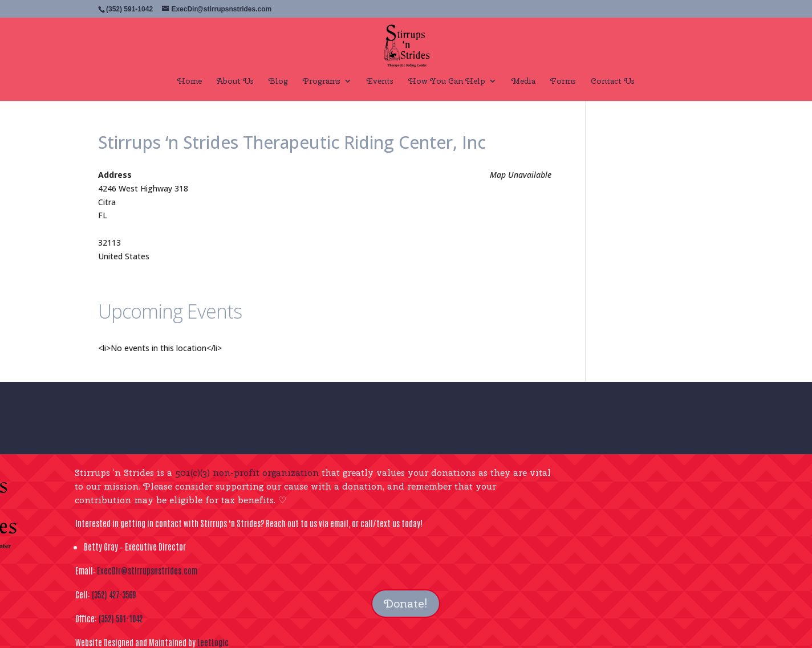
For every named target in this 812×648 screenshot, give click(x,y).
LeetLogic (213, 642)
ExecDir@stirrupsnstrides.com (147, 570)
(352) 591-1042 (121, 618)
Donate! (406, 603)
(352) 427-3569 (114, 594)
